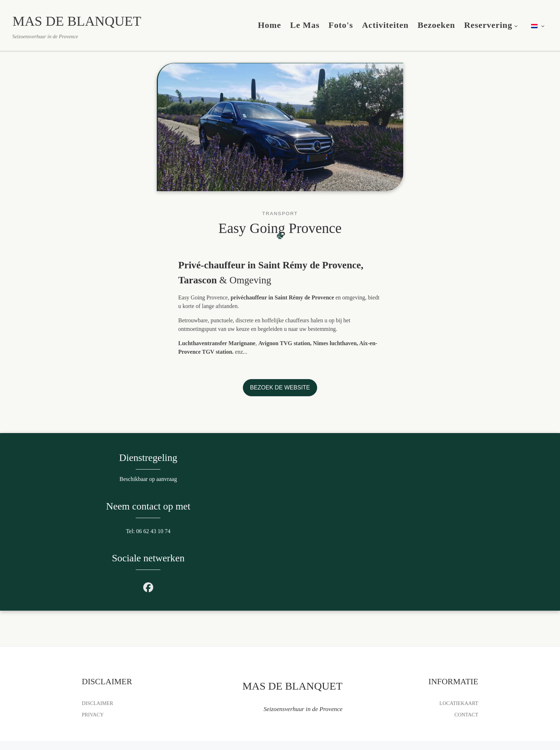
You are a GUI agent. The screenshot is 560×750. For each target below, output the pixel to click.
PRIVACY (93, 689)
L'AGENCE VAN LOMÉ (155, 737)
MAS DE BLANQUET (124, 727)
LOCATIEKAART (459, 677)
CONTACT (466, 689)
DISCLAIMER (97, 677)
